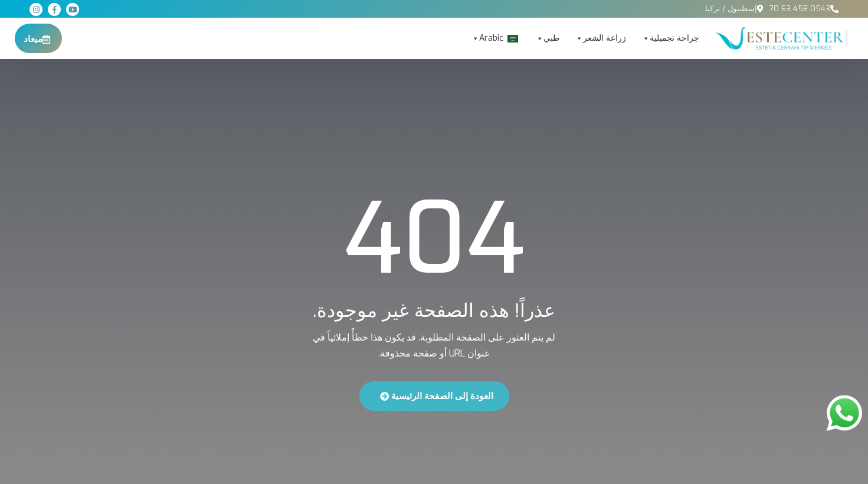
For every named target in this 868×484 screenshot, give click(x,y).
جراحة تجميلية (670, 38)
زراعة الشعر (600, 38)
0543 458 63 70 (800, 9)
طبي (547, 38)
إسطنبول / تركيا (731, 9)
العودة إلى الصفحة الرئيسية (437, 396)
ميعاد (37, 39)
